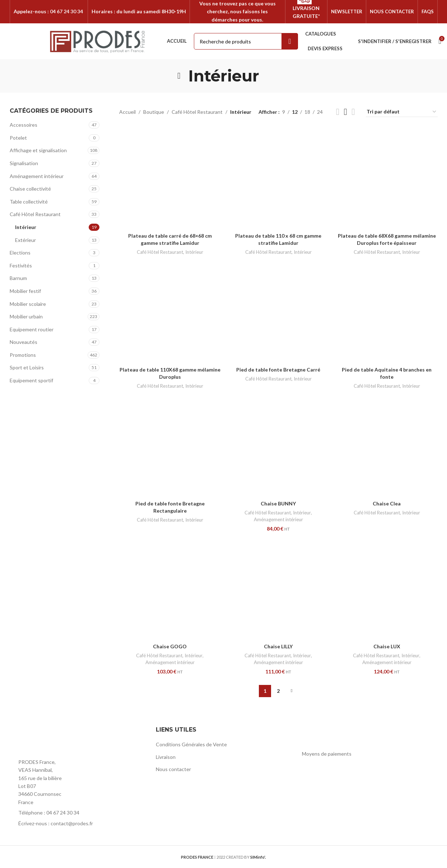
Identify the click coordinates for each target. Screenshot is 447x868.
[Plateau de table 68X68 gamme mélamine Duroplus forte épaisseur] (387, 178)
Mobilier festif (25, 291)
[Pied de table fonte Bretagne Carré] (278, 312)
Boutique (154, 112)
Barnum (18, 278)
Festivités (21, 265)
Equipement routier (32, 329)
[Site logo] (98, 41)
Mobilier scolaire (28, 304)
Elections (20, 253)
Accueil (127, 112)
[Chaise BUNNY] (278, 446)
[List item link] (77, 813)
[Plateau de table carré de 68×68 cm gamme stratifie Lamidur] (170, 178)
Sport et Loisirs (27, 367)
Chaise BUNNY (278, 503)
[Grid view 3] (346, 112)
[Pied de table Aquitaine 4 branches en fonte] (387, 312)
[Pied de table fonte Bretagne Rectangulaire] (170, 446)
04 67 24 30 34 (66, 11)
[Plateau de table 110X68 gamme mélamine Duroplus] (170, 312)
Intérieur (26, 227)
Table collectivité (29, 202)
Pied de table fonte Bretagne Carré (278, 370)
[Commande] (402, 112)
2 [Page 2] (278, 691)
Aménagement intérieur (37, 176)
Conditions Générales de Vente (191, 744)
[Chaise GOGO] (170, 589)
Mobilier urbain (26, 316)
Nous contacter (173, 769)
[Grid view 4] (353, 112)
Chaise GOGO (170, 646)
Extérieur (25, 240)
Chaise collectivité (30, 189)
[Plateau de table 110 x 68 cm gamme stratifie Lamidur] (278, 178)
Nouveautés (24, 342)
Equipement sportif (31, 380)
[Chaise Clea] (387, 446)
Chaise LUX (387, 646)
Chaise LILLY (278, 646)
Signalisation (24, 163)
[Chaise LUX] (387, 589)
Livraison (166, 757)
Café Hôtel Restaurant (35, 214)
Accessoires (24, 125)
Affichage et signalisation (38, 150)
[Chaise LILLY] (278, 589)
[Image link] (49, 739)
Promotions (23, 355)
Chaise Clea (387, 503)
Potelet (18, 138)
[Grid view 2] (338, 112)
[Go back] (179, 76)
